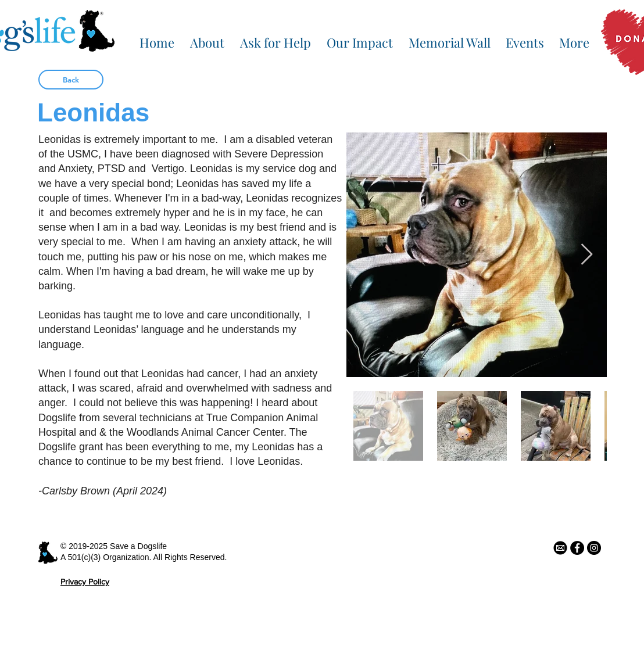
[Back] (71, 80)
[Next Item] (587, 255)
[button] (207, 37)
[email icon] (560, 548)
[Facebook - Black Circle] (577, 548)
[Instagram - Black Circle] (594, 548)
